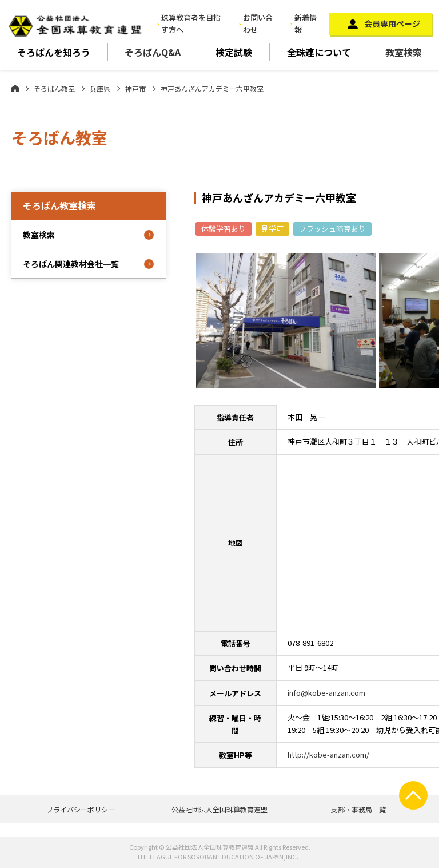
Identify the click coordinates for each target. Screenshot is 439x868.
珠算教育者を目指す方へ (191, 23)
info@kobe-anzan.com (326, 693)
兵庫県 (100, 88)
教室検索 (404, 52)
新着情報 (306, 23)
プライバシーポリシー (81, 809)
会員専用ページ (392, 23)
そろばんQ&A (153, 52)
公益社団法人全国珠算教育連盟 (219, 809)
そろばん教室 (54, 88)
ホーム (15, 88)
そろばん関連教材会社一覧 (71, 264)
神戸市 (135, 88)
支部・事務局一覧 (358, 809)
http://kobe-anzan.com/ (328, 754)
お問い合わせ (258, 23)
